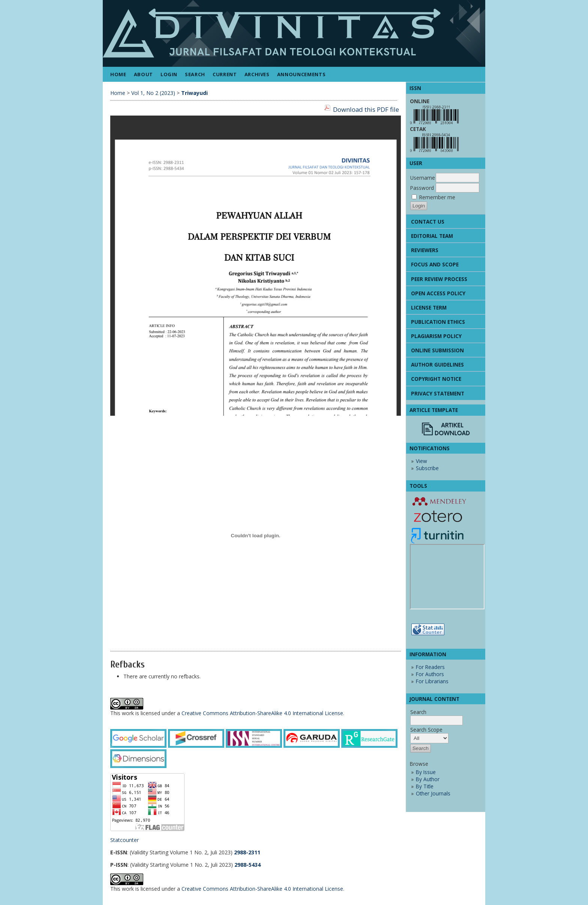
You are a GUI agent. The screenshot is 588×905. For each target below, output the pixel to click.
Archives (257, 74)
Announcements (301, 74)
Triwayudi (194, 93)
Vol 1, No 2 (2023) (153, 93)
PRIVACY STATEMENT (438, 393)
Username (423, 178)
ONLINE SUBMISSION (437, 350)
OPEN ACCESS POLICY (438, 293)
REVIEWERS (425, 250)
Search (195, 74)
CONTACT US (428, 222)
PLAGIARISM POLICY (436, 336)
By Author (428, 779)
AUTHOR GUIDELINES (437, 365)
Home (118, 74)
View (421, 461)
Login (169, 74)
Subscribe (427, 468)
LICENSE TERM (429, 307)
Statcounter (124, 840)
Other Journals (433, 793)
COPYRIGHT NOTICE (436, 379)
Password (422, 188)
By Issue (426, 772)
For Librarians (432, 681)
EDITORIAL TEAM (432, 236)
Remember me (437, 197)
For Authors (430, 674)
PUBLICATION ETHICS (438, 322)
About (143, 74)
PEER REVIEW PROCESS (439, 279)
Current (225, 74)
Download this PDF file (366, 109)
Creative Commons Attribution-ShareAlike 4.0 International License (262, 713)
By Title (425, 786)
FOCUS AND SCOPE (435, 264)
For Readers (430, 667)
